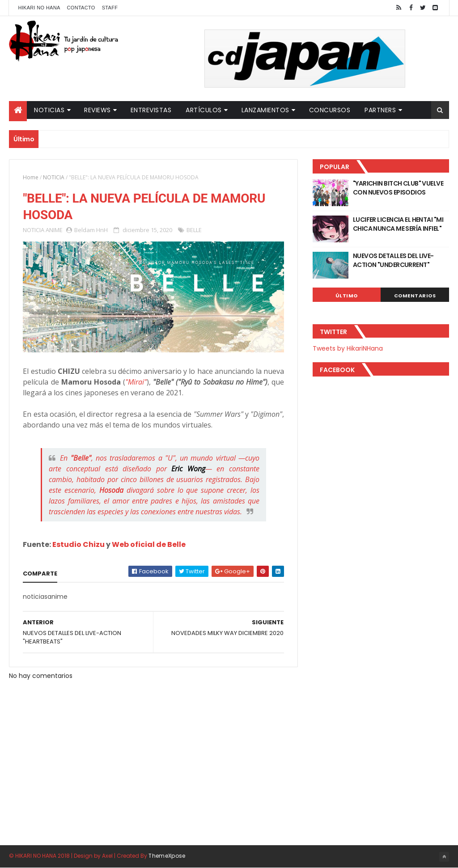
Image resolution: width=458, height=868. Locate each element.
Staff (110, 8)
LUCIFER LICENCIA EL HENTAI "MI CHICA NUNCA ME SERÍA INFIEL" (398, 224)
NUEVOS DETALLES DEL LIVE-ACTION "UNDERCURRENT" (393, 260)
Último (347, 296)
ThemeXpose (167, 856)
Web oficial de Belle (149, 544)
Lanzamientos (265, 110)
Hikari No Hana (39, 8)
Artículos (204, 110)
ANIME (54, 230)
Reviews (98, 110)
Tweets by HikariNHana (348, 348)
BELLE (194, 230)
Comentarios (415, 296)
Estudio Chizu (78, 544)
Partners (380, 110)
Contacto (81, 8)
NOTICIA (54, 177)
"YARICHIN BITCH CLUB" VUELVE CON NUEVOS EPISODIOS (398, 188)
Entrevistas (151, 110)
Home (31, 177)
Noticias (49, 110)
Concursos (330, 110)
